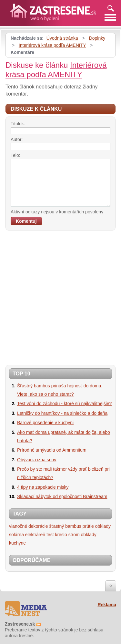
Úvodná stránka (62, 38)
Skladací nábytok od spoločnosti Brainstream (62, 496)
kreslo (61, 535)
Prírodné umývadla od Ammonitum (52, 450)
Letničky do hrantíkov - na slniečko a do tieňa (62, 413)
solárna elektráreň (27, 535)
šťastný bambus (65, 526)
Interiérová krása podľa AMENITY (52, 45)
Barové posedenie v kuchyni (45, 423)
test (50, 535)
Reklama (107, 605)
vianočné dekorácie (29, 526)
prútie (88, 526)
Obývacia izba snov (37, 460)
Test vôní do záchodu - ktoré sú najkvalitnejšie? (64, 404)
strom (74, 535)
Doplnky (97, 38)
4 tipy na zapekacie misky (43, 487)
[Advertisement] (60, 296)
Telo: (15, 155)
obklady (103, 526)
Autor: (17, 139)
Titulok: (18, 124)
